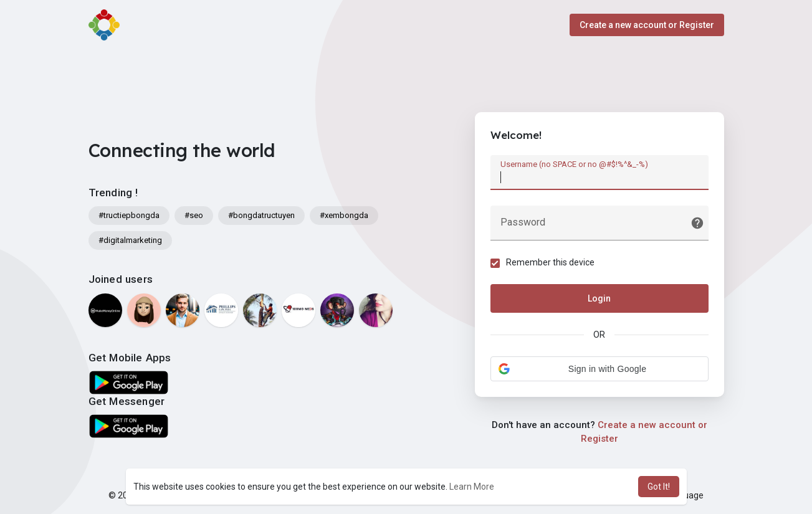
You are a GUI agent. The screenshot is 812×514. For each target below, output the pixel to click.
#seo (194, 215)
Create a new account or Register (647, 25)
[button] (599, 369)
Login (599, 298)
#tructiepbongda (129, 215)
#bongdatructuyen (261, 215)
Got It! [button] (659, 487)
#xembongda (344, 215)
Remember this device (550, 262)
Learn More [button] (472, 487)
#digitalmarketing (130, 240)
